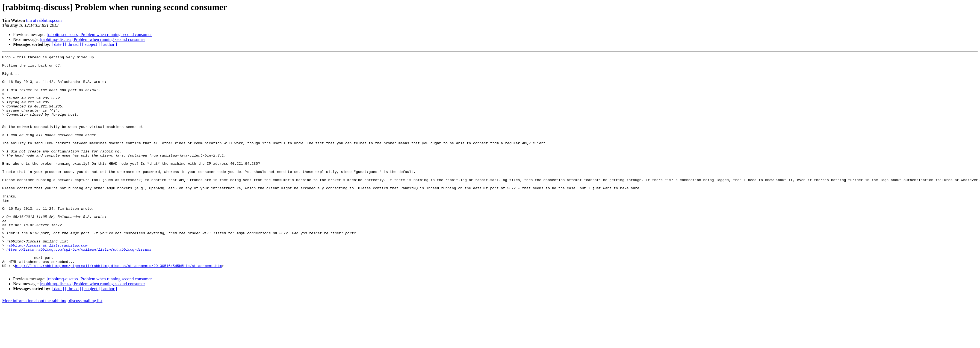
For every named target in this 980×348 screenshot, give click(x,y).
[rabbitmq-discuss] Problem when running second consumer (99, 34)
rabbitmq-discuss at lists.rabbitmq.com (47, 284)
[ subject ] (91, 44)
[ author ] (109, 44)
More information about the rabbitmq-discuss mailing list (52, 343)
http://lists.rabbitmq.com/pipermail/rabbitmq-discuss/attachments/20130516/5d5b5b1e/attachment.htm (118, 308)
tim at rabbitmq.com (44, 20)
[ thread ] (73, 44)
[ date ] (58, 44)
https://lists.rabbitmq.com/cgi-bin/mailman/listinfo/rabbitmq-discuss (79, 289)
